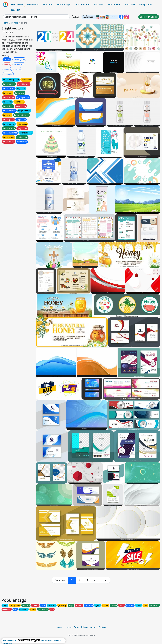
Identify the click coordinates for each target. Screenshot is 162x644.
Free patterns (146, 5)
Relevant (7, 69)
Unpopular (8, 74)
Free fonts (48, 5)
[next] (105, 580)
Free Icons (99, 5)
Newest (7, 64)
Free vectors (17, 5)
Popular (18, 69)
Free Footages (64, 5)
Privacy (85, 627)
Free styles (130, 5)
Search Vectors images (15, 17)
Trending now (19, 59)
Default (7, 59)
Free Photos (33, 5)
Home (5, 23)
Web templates (82, 5)
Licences (68, 627)
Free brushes (114, 5)
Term (77, 627)
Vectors (15, 23)
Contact (102, 627)
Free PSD (15, 10)
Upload (76, 17)
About (93, 627)
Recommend (19, 64)
